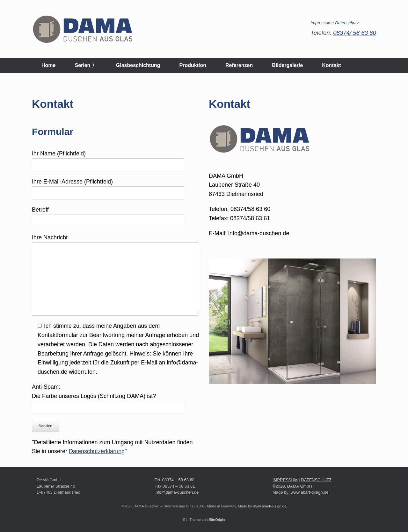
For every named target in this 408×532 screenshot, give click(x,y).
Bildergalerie (287, 65)
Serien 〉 (86, 65)
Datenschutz (347, 23)
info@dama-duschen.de (177, 492)
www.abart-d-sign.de (310, 492)
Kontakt (331, 65)
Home (48, 65)
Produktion (193, 65)
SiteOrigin (217, 520)
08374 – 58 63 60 (178, 480)
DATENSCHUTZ (316, 480)
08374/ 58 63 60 (355, 33)
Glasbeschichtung (138, 65)
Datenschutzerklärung (97, 451)
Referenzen (239, 65)
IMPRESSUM (285, 480)
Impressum (321, 23)
